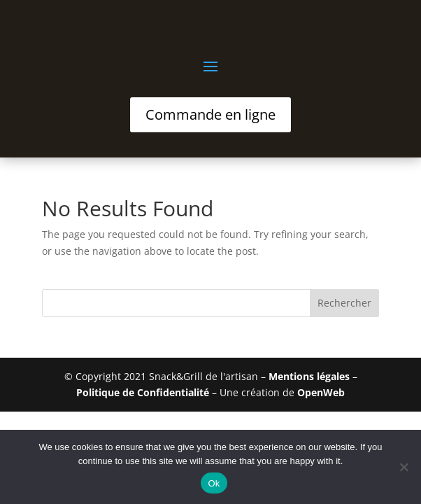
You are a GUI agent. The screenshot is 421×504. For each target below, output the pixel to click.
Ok (214, 483)
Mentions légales (309, 376)
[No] (404, 467)
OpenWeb (321, 392)
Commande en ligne (210, 114)
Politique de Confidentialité (143, 392)
